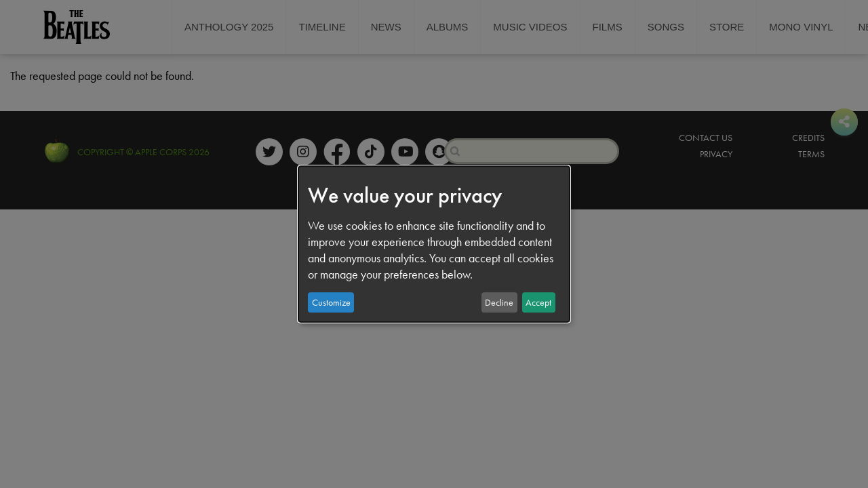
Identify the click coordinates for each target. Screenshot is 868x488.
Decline (499, 302)
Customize (331, 302)
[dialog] (434, 244)
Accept (538, 302)
